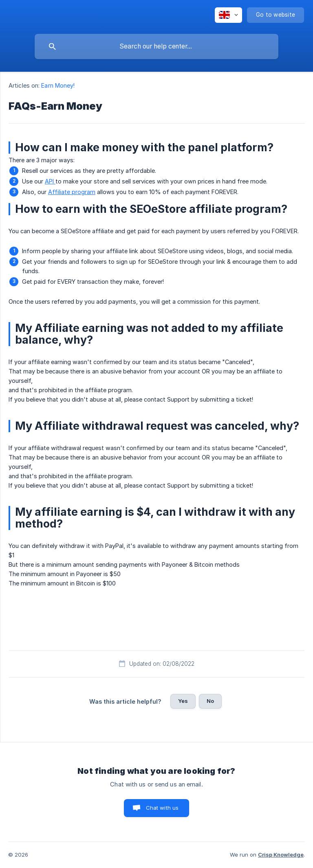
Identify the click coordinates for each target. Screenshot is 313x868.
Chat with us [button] (162, 808)
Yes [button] (183, 701)
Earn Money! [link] (58, 85)
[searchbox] (156, 46)
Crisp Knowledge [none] (281, 855)
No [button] (210, 701)
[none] (228, 15)
